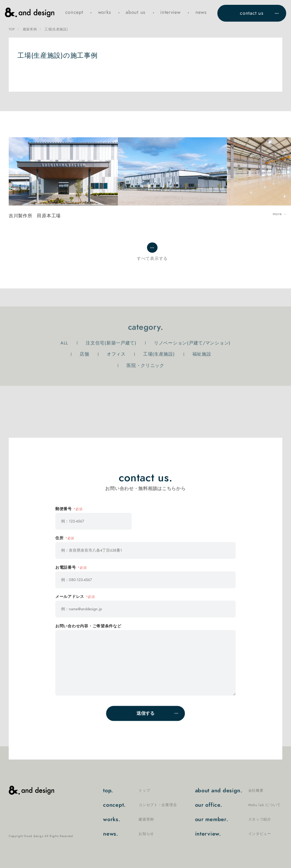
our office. (238, 805)
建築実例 (30, 29)
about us (136, 12)
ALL (64, 343)
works (105, 12)
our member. (233, 820)
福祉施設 (202, 354)
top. (127, 791)
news (201, 12)
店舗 (84, 354)
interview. (233, 834)
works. (129, 820)
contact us (252, 13)
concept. (140, 805)
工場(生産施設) (159, 354)
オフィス (116, 354)
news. (129, 834)
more (277, 214)
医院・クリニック (145, 366)
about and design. (229, 791)
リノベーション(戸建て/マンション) (192, 343)
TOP (12, 29)
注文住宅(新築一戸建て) (111, 343)
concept (74, 12)
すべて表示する (152, 259)
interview (170, 12)
